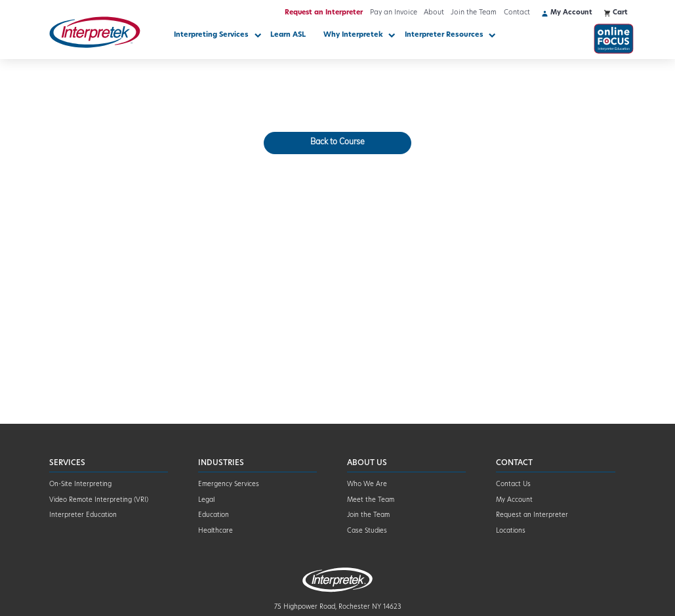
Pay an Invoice (394, 13)
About (434, 13)
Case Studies (367, 531)
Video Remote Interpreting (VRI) (99, 500)
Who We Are (367, 484)
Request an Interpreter (324, 13)
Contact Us (513, 484)
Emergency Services (229, 484)
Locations (511, 531)
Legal (206, 500)
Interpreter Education (83, 515)
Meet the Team (371, 500)
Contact (517, 13)
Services (67, 463)
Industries (221, 463)
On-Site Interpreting (80, 484)
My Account (514, 500)
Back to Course (337, 142)
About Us (367, 463)
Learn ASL (288, 35)
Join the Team (474, 13)
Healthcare (215, 531)
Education (214, 515)
